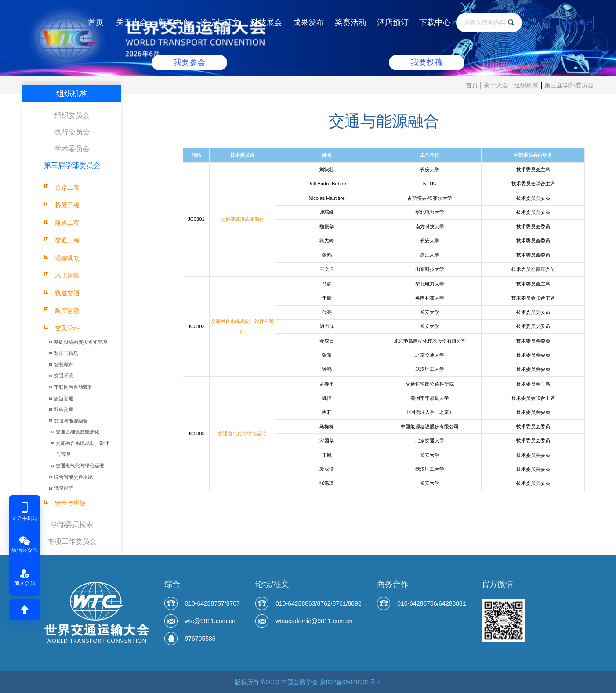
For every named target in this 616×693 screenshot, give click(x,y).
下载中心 (435, 22)
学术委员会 (72, 149)
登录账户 (580, 22)
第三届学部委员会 (569, 85)
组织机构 (526, 85)
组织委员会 (72, 115)
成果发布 (308, 22)
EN (546, 22)
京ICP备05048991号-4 (351, 682)
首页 (96, 22)
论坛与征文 (220, 22)
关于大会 (132, 22)
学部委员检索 (72, 525)
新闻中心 (174, 22)
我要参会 (189, 62)
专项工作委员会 (72, 541)
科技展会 (266, 22)
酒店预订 (393, 22)
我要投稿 (427, 62)
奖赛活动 (351, 22)
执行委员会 (72, 132)
